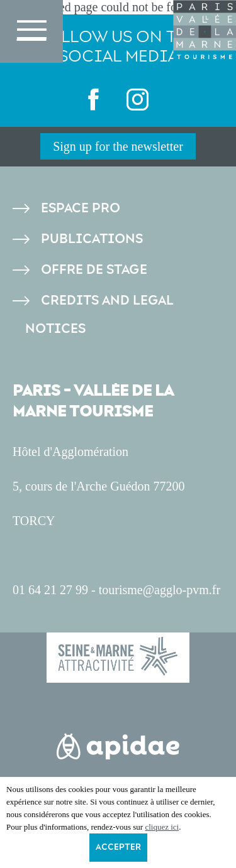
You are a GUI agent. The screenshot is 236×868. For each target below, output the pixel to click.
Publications (92, 239)
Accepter (118, 847)
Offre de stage (94, 270)
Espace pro (81, 208)
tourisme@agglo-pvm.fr (160, 590)
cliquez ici (162, 827)
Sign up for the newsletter (118, 146)
